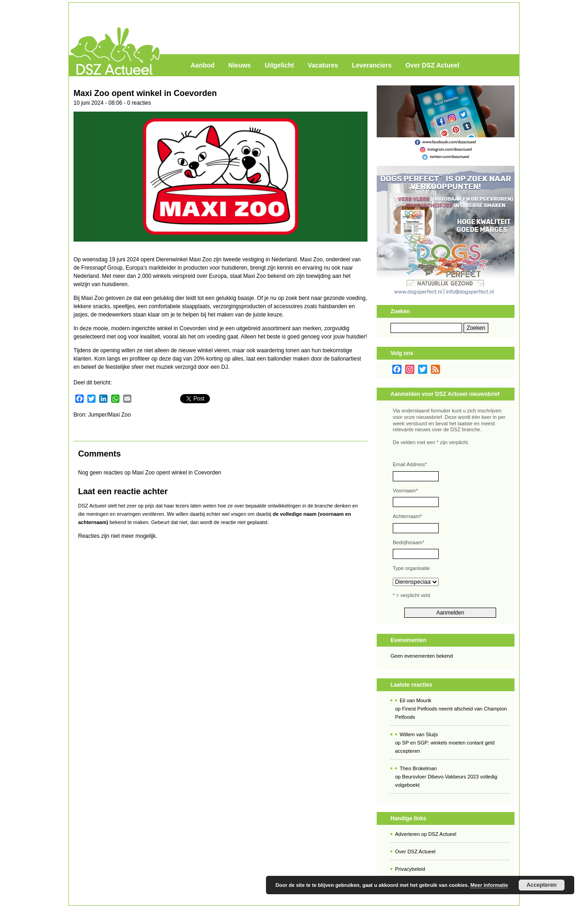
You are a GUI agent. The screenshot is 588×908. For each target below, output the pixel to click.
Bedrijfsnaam (408, 542)
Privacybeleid (410, 869)
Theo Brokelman (418, 768)
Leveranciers (372, 65)
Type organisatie (411, 568)
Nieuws (240, 65)
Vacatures (323, 65)
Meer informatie (489, 885)
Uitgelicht (279, 65)
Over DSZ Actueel (432, 65)
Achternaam (407, 516)
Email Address (410, 464)
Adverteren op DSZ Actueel (426, 834)
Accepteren (541, 885)
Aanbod (203, 65)
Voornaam (405, 491)
